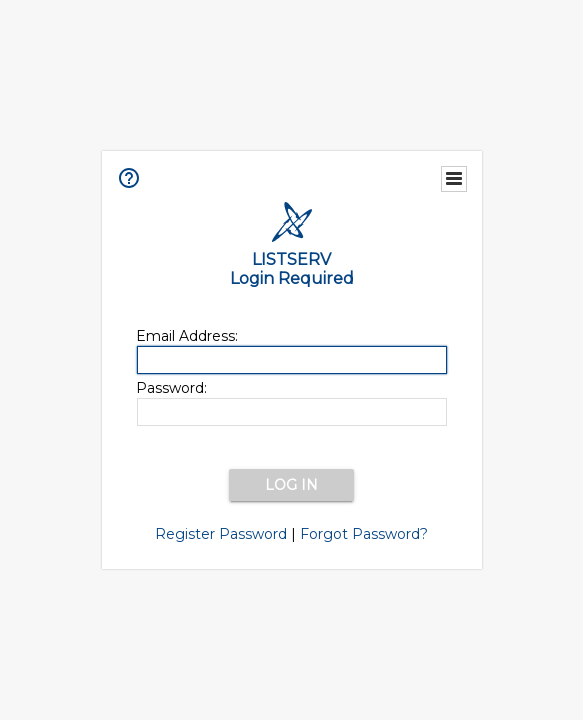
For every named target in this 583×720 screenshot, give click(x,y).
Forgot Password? (364, 534)
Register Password (221, 534)
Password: (171, 388)
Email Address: (187, 336)
